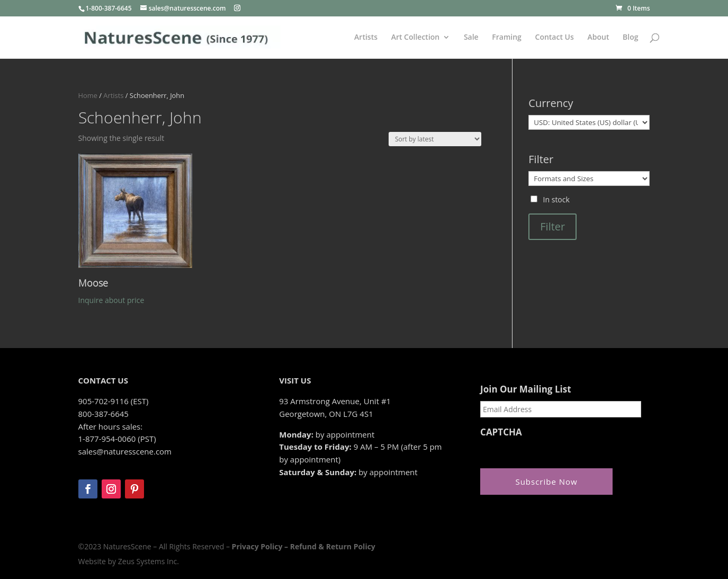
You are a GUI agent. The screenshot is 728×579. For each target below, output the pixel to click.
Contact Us (555, 38)
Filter (552, 226)
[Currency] (589, 122)
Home (88, 95)
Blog (630, 38)
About (598, 38)
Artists (366, 38)
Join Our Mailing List (525, 389)
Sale (471, 38)
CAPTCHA (501, 432)
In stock (556, 199)
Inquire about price (111, 300)
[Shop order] (435, 139)
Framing (507, 38)
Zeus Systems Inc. (149, 561)
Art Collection (416, 38)
